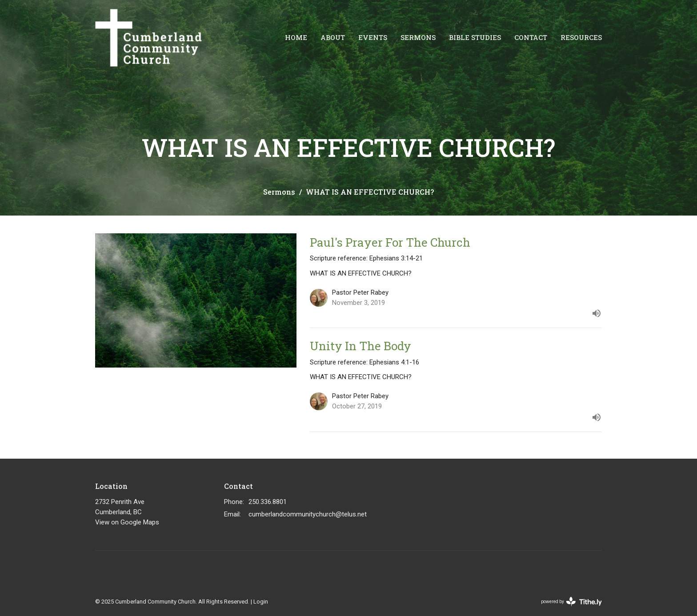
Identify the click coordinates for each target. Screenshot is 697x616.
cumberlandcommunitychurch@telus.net (308, 514)
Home (296, 37)
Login (261, 602)
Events (373, 37)
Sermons (418, 37)
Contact (531, 37)
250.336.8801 (268, 502)
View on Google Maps (127, 522)
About (333, 37)
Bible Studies (475, 37)
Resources (581, 37)
